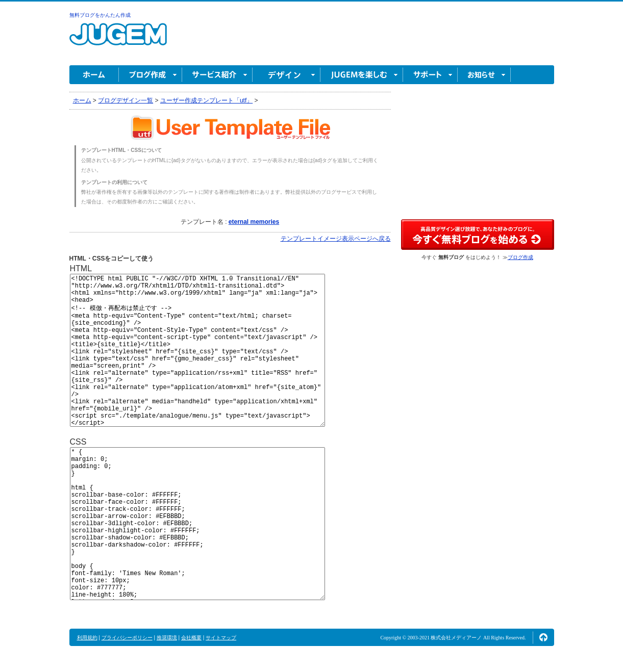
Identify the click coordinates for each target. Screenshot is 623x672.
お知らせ (484, 75)
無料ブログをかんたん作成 (100, 15)
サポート (430, 75)
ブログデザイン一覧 (126, 100)
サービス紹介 (217, 75)
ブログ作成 (151, 75)
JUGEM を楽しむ (362, 75)
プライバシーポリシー (127, 638)
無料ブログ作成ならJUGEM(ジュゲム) (118, 40)
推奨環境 (167, 638)
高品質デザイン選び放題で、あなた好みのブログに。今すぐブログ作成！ (478, 235)
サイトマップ (221, 638)
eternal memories (254, 222)
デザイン (286, 75)
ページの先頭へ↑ (543, 637)
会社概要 (191, 638)
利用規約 (87, 638)
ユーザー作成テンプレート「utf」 (206, 100)
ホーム (94, 75)
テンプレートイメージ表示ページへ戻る (336, 239)
